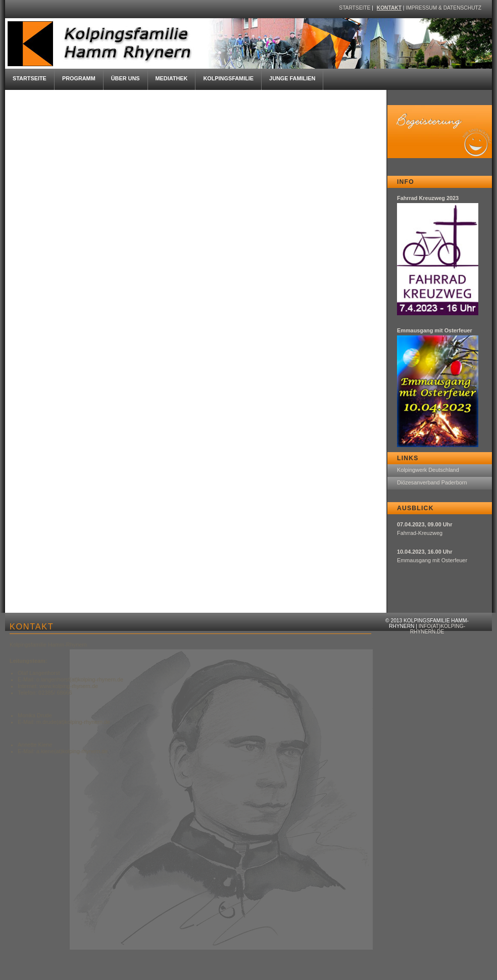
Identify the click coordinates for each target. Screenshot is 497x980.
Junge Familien (292, 78)
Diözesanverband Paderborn (432, 482)
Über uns (126, 78)
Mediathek (172, 78)
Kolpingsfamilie (228, 78)
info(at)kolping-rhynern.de (438, 629)
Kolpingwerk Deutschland (428, 470)
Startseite (355, 8)
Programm (79, 78)
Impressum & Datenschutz (443, 8)
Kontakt (389, 8)
